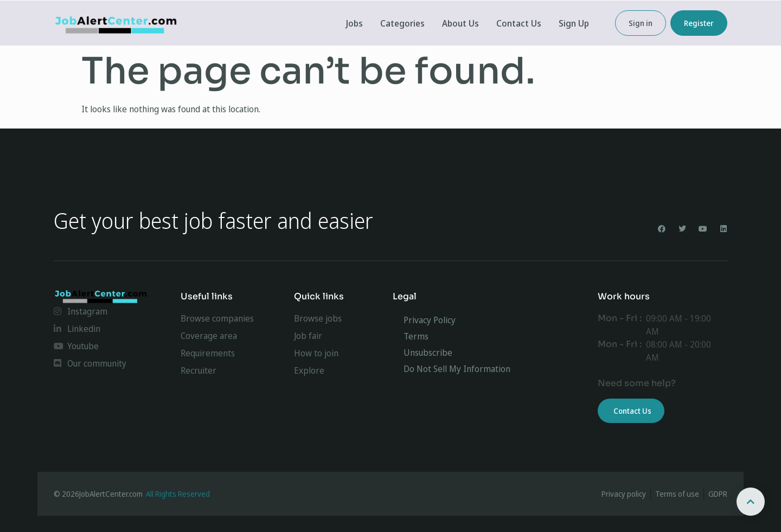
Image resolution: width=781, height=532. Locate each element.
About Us (460, 23)
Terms (416, 336)
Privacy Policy (430, 320)
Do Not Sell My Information (457, 369)
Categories (402, 23)
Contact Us (519, 23)
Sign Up (574, 23)
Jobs (354, 23)
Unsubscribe (428, 352)
